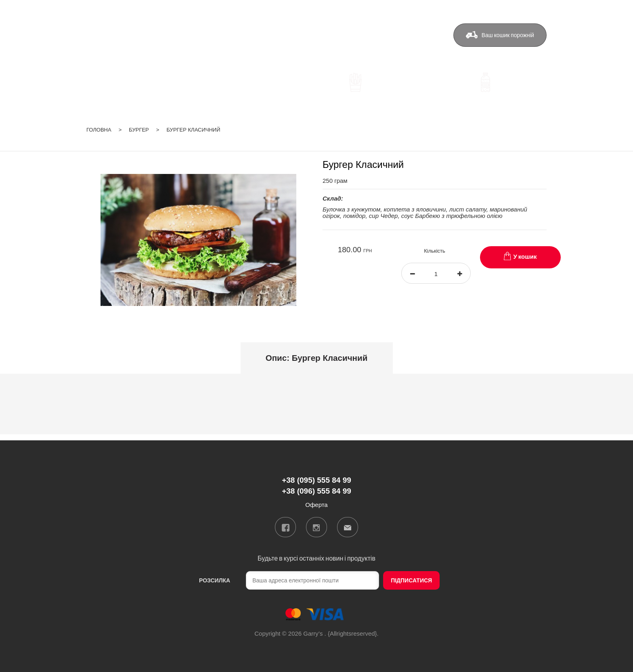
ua (512, 10)
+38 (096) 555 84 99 (224, 48)
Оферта (417, 35)
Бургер (139, 130)
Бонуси (338, 35)
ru (522, 10)
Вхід (541, 10)
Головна (99, 130)
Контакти (377, 35)
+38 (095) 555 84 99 (224, 36)
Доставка (298, 35)
